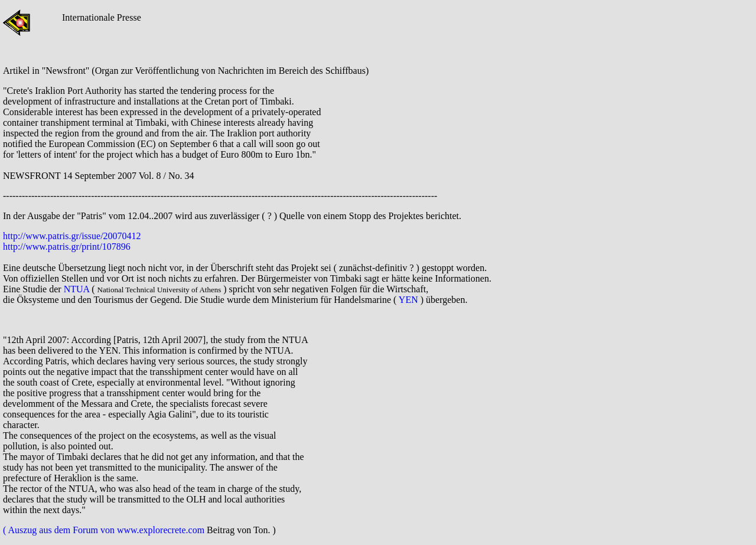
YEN (408, 300)
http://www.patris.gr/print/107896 (67, 247)
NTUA (77, 289)
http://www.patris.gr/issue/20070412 (73, 236)
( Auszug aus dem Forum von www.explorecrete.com (105, 530)
